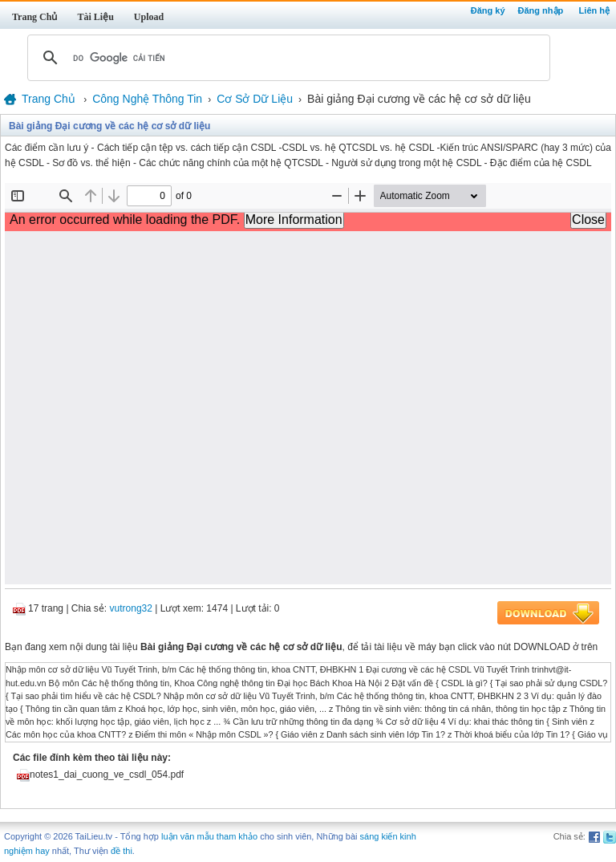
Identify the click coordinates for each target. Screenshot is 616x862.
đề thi (122, 851)
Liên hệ (594, 10)
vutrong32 (131, 608)
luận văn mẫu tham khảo (209, 836)
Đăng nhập (541, 10)
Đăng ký (488, 10)
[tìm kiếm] (286, 58)
